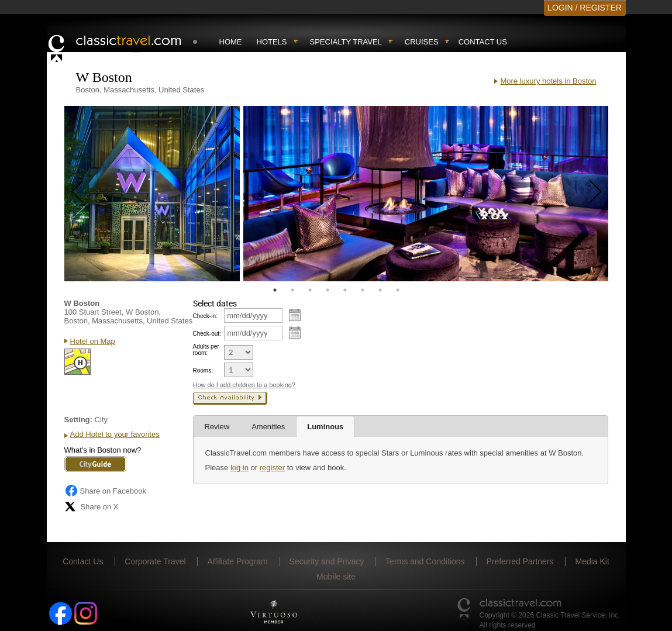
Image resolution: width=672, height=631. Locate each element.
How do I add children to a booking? (244, 385)
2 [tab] (292, 290)
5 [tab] (345, 290)
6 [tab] (363, 290)
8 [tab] (398, 290)
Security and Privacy (327, 561)
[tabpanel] (152, 194)
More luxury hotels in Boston (548, 81)
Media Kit (592, 561)
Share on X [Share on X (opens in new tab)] (92, 506)
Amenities (268, 427)
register (272, 468)
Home (231, 42)
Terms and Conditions (425, 561)
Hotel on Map (93, 341)
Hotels (272, 42)
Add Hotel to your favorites (115, 434)
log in (239, 468)
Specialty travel (346, 42)
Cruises (422, 42)
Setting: (78, 420)
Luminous (325, 427)
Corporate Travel (155, 561)
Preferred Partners (520, 561)
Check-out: (207, 334)
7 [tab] (380, 290)
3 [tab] (310, 290)
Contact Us (483, 42)
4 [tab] (328, 290)
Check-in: (205, 316)
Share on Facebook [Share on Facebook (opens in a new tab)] (105, 491)
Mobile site (336, 577)
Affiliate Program (237, 561)
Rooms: (203, 370)
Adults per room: (206, 350)
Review (217, 427)
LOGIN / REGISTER (585, 8)
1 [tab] (275, 290)
